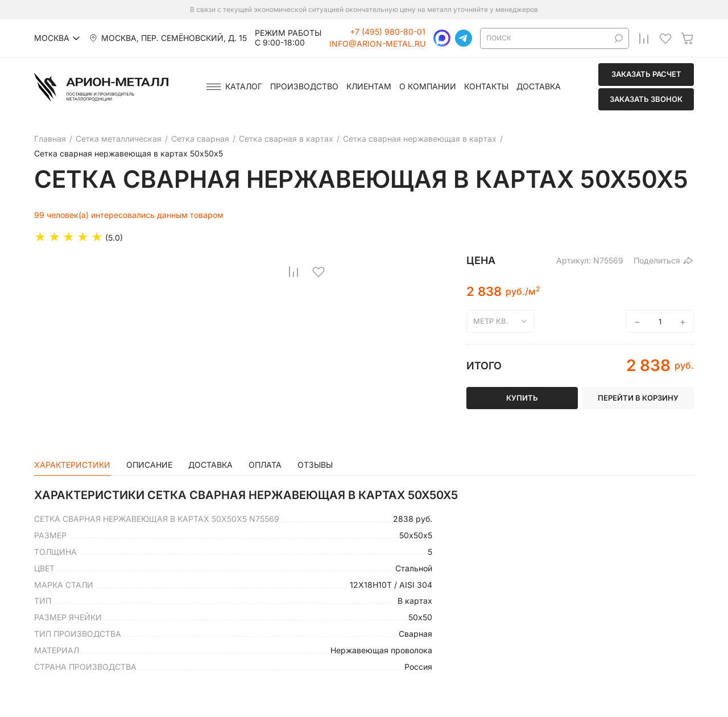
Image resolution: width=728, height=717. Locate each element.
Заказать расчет (646, 74)
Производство (304, 86)
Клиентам (369, 86)
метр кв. (491, 321)
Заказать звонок (646, 99)
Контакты (486, 86)
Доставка (539, 86)
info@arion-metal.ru (377, 44)
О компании (428, 86)
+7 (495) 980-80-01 (388, 32)
